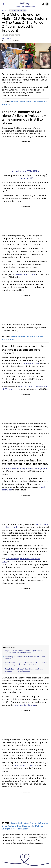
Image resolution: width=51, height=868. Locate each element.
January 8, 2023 (26, 178)
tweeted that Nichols (25, 274)
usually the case (31, 363)
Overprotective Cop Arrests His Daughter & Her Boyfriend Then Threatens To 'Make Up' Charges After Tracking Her (25, 826)
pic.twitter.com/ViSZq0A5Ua (25, 171)
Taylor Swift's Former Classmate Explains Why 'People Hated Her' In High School (23, 652)
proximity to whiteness (26, 705)
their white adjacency (26, 765)
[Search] (42, 4)
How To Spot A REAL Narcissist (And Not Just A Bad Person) (25, 658)
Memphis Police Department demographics (27, 468)
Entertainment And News (18, 10)
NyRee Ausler (7, 39)
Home (4, 10)
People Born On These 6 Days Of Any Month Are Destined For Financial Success (24, 670)
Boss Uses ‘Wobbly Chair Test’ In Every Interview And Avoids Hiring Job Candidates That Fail (26, 664)
